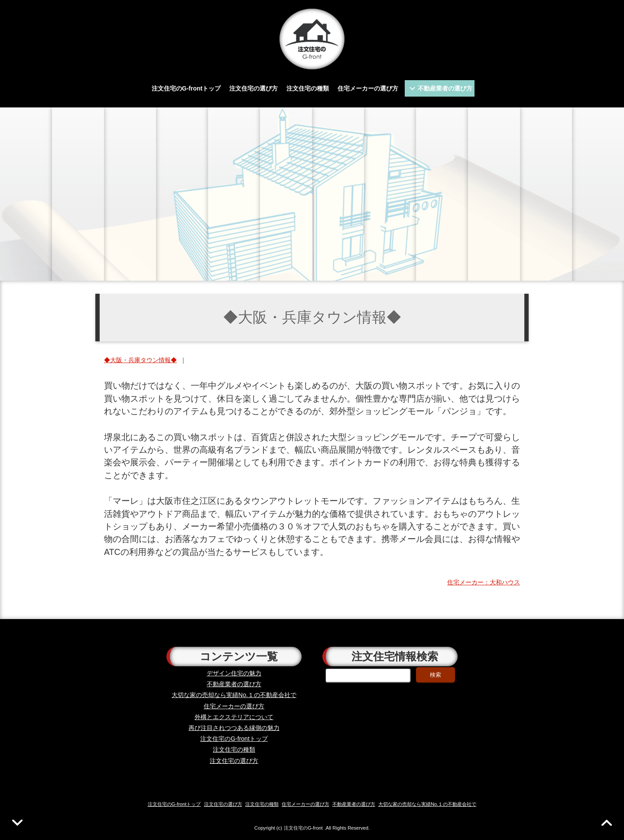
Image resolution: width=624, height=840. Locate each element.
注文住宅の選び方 (253, 88)
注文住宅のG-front (303, 828)
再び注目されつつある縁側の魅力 (234, 728)
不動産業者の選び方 (445, 88)
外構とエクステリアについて (234, 717)
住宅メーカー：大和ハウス (484, 582)
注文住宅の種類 (308, 88)
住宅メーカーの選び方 (368, 88)
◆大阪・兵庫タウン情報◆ (140, 360)
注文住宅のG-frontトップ (186, 88)
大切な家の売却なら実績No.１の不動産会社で (234, 695)
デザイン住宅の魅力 (234, 673)
